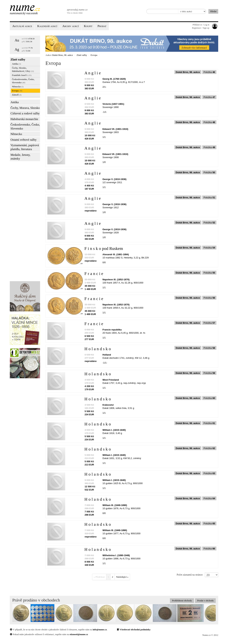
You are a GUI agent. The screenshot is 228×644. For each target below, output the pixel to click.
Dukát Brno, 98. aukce (62, 55)
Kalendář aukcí (47, 26)
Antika (16, 64)
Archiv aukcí (71, 26)
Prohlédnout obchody (182, 601)
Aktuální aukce (22, 26)
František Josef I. (22, 75)
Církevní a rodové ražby (25, 113)
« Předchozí (99, 577)
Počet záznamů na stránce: (190, 575)
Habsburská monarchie (24, 119)
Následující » (122, 577)
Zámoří (17, 95)
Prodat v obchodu (205, 601)
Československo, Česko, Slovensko (23, 81)
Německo (18, 87)
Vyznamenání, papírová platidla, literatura (25, 147)
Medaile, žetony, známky (20, 157)
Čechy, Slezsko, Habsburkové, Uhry (23, 69)
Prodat (102, 26)
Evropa (17, 91)
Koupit (88, 26)
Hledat (213, 11)
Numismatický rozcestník (24, 13)
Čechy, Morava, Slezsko (25, 108)
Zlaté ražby (18, 59)
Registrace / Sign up (201, 28)
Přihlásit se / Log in (201, 25)
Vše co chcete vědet (77, 11)
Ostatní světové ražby (24, 140)
